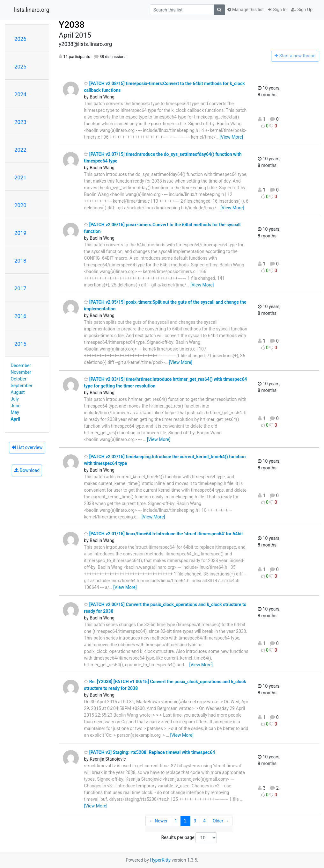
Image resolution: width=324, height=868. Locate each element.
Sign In (277, 10)
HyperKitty (160, 860)
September (22, 386)
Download (27, 470)
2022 (20, 150)
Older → (221, 821)
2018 (20, 261)
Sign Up (302, 10)
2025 (20, 67)
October (19, 379)
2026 (20, 39)
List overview (27, 447)
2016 (20, 316)
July (15, 399)
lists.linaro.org (32, 10)
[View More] (231, 137)
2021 (20, 177)
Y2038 (72, 25)
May (15, 412)
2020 (20, 205)
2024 (20, 94)
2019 (20, 233)
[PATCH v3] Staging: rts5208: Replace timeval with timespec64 (149, 752)
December (21, 365)
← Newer (158, 821)
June (16, 406)
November (21, 372)
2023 (20, 122)
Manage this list (246, 10)
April (16, 419)
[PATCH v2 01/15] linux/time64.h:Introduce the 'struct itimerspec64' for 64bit (163, 534)
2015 (20, 344)
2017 (20, 288)
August (18, 392)
